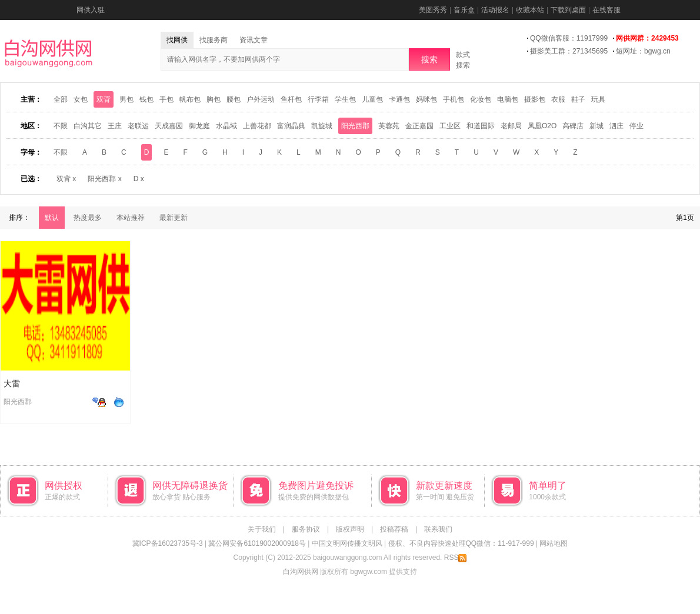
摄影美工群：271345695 (569, 51)
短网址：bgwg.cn (643, 51)
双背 (104, 99)
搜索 (429, 59)
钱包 (146, 99)
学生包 (345, 99)
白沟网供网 (301, 572)
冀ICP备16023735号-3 (168, 543)
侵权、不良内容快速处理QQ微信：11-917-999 (461, 543)
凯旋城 (322, 126)
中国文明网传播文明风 (347, 543)
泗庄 (616, 126)
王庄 (115, 126)
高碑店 (573, 126)
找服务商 (214, 40)
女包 (81, 99)
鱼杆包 (291, 99)
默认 (52, 218)
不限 (61, 126)
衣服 (558, 99)
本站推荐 (131, 218)
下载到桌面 (568, 10)
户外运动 (261, 99)
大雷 (12, 383)
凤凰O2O (542, 126)
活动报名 (495, 10)
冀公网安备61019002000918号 (257, 543)
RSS (456, 558)
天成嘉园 (169, 126)
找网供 (177, 40)
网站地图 (554, 543)
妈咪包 (426, 99)
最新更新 (174, 218)
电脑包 (508, 99)
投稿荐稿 (394, 529)
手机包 (454, 99)
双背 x (66, 179)
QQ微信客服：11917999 (569, 38)
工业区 (450, 126)
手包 (166, 99)
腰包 (234, 99)
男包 (126, 99)
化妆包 (481, 99)
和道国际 (481, 126)
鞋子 (578, 99)
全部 (61, 99)
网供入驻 (91, 10)
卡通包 (399, 99)
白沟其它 (88, 126)
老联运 (138, 126)
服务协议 (306, 529)
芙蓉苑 (389, 126)
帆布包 (190, 99)
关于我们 (262, 529)
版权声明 (350, 529)
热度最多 (88, 218)
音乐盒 (464, 10)
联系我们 (438, 529)
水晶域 (226, 126)
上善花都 (257, 126)
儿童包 (372, 99)
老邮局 (511, 126)
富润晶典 (291, 126)
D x (139, 179)
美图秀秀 (433, 10)
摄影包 (535, 99)
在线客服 (606, 10)
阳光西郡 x (104, 179)
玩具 (598, 99)
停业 (636, 126)
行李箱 (318, 99)
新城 (596, 126)
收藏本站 (530, 10)
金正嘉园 (419, 126)
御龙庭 (199, 126)
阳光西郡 (355, 126)
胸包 (214, 99)
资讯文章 (254, 40)
